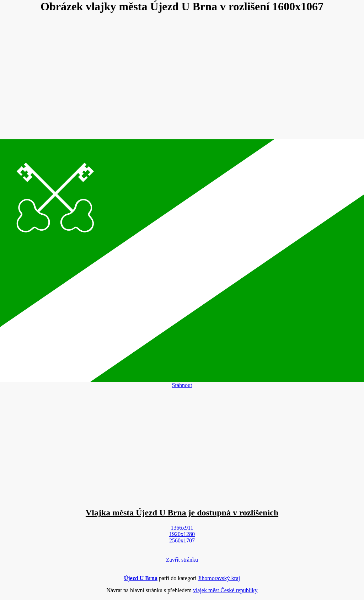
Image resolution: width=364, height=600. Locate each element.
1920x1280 (182, 534)
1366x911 (182, 528)
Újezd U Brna (141, 578)
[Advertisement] (182, 77)
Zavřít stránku (182, 560)
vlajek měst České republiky (225, 590)
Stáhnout (182, 385)
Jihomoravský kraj (219, 578)
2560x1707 (182, 540)
